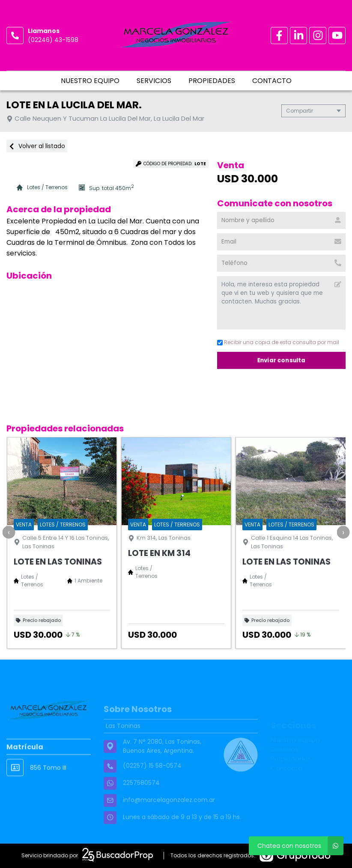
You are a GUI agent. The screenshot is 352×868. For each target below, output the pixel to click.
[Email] (281, 242)
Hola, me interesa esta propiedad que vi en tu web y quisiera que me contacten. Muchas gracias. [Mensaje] (281, 303)
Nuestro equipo (90, 81)
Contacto (272, 81)
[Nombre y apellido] (281, 220)
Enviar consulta (282, 360)
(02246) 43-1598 (53, 40)
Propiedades (212, 81)
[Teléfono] (281, 263)
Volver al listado (37, 146)
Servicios (154, 81)
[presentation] (9, 532)
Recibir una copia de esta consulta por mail (278, 342)
